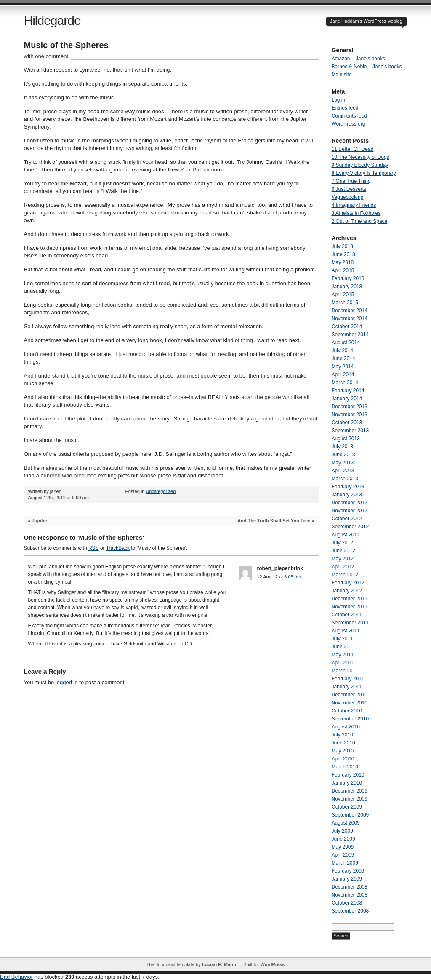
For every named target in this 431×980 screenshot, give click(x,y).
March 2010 (345, 767)
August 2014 (346, 343)
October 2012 (347, 519)
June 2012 (343, 551)
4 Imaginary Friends (354, 205)
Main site (342, 75)
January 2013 (347, 495)
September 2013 (350, 431)
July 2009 (342, 831)
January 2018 (347, 287)
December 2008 (350, 887)
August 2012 (346, 535)
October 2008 (347, 903)
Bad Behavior (16, 977)
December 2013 (350, 407)
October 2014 (347, 327)
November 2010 (350, 703)
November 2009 (350, 799)
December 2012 (350, 503)
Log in (339, 100)
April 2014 (343, 375)
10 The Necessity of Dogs (360, 157)
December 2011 (350, 599)
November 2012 (350, 511)
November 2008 (350, 895)
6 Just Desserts (349, 189)
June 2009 (343, 839)
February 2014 (348, 391)
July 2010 (342, 735)
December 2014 (350, 311)
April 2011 (343, 663)
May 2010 (343, 751)
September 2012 (350, 527)
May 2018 (343, 262)
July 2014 (342, 351)
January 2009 (347, 879)
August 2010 (346, 727)
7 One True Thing (351, 181)
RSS (94, 548)
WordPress (272, 964)
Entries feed (345, 108)
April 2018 (343, 270)
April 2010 (343, 759)
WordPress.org (349, 124)
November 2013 (350, 415)
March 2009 (345, 863)
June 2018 (343, 254)
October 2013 (347, 423)
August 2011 (346, 631)
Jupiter (40, 521)
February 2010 (348, 775)
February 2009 (348, 871)
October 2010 (347, 711)
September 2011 (350, 623)
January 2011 (347, 687)
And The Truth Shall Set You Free (274, 521)
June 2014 (343, 359)
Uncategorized (161, 491)
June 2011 (343, 647)
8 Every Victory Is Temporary (364, 173)
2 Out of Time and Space (360, 221)
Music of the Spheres (66, 45)
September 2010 (350, 719)
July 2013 (342, 447)
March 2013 (345, 479)
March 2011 (345, 671)
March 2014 (345, 383)
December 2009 (350, 791)
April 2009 (343, 855)
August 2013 (346, 439)
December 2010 (350, 695)
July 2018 (342, 246)
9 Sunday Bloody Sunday (360, 165)
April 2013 (343, 471)
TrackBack (118, 548)
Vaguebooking (348, 197)
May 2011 (343, 655)
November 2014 (350, 319)
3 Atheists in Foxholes (356, 213)
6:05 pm (293, 577)
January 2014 (347, 399)
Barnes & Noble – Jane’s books (367, 67)
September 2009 (350, 815)
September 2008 (350, 911)
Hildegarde (52, 20)
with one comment (46, 56)
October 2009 (347, 807)
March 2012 (345, 575)
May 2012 (343, 559)
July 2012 (342, 543)
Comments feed (350, 116)
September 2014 (350, 335)
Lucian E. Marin (219, 964)
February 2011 (348, 679)
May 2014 (343, 367)
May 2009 (343, 847)
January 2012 (347, 591)
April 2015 (343, 295)
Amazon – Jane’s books (358, 59)
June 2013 (343, 455)
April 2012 (343, 567)
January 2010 (347, 783)
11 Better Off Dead (353, 149)
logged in (67, 682)
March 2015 (345, 303)
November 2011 (350, 607)
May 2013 (343, 463)
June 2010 (343, 743)
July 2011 (342, 639)
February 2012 (348, 583)
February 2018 (348, 278)
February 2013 (348, 487)
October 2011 (347, 615)
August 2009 (346, 823)
